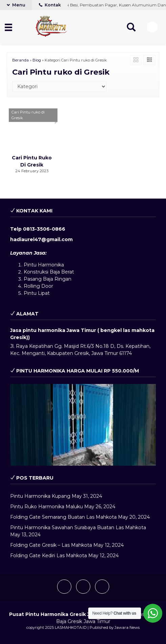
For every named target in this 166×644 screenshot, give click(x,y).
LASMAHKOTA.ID (71, 627)
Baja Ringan (57, 279)
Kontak (50, 5)
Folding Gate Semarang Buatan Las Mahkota (63, 517)
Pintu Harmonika (44, 265)
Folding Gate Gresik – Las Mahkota (51, 545)
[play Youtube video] (83, 425)
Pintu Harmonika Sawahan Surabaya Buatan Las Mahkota (78, 527)
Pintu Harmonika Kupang (40, 496)
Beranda (20, 60)
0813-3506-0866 (44, 229)
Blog (37, 60)
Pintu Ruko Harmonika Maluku (46, 507)
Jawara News (127, 627)
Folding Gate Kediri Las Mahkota (49, 556)
